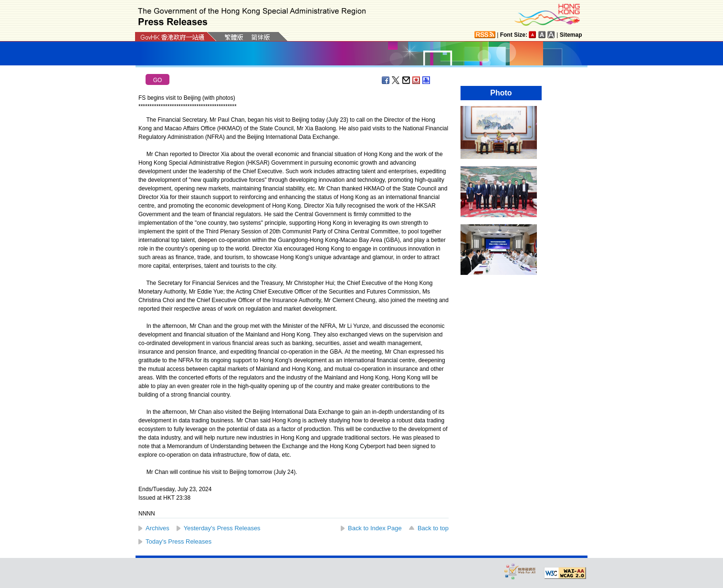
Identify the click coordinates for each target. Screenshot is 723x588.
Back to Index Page (375, 528)
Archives (157, 528)
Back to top (433, 528)
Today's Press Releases (178, 541)
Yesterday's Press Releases (222, 528)
